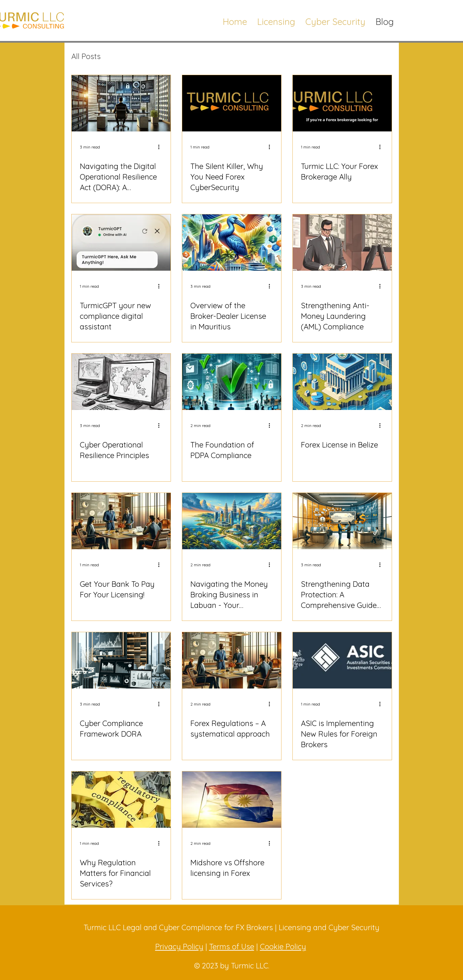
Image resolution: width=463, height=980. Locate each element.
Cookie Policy (283, 947)
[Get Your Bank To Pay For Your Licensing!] (121, 521)
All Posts (86, 56)
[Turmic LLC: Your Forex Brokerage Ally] (342, 103)
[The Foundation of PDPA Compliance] (232, 382)
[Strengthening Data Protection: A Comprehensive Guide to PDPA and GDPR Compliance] (342, 521)
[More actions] (161, 147)
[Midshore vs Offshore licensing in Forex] (232, 800)
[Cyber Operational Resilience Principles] (121, 382)
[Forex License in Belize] (342, 382)
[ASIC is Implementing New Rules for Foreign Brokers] (342, 660)
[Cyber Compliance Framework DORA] (121, 660)
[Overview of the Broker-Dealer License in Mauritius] (232, 243)
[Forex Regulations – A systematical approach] (232, 660)
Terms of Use (232, 947)
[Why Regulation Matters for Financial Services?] (121, 800)
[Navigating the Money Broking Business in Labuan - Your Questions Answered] (232, 521)
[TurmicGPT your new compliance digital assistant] (121, 243)
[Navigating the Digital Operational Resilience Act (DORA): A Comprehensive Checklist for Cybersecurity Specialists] (121, 103)
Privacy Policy (179, 947)
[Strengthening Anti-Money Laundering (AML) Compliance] (342, 243)
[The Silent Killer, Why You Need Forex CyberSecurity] (232, 103)
